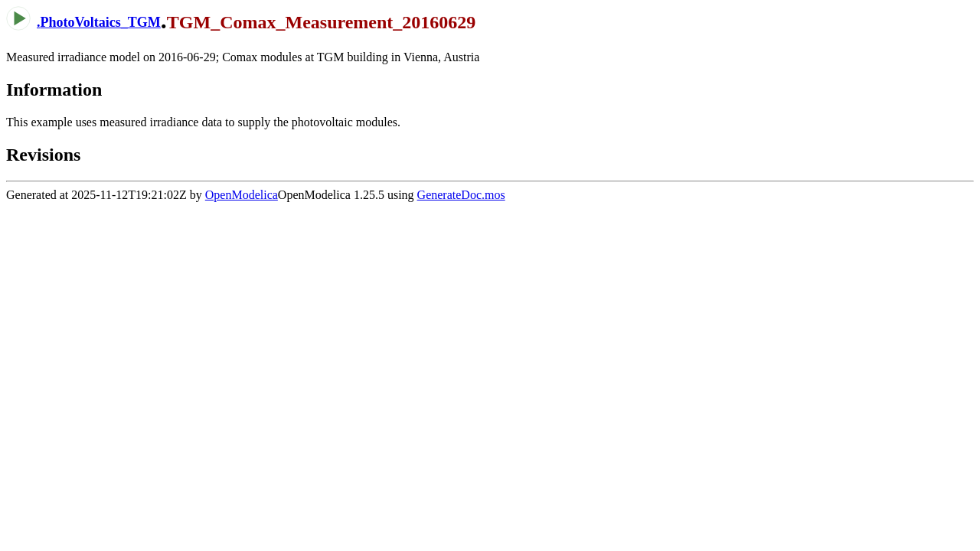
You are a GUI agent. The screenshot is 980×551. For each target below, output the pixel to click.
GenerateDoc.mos (461, 195)
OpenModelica (242, 195)
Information (54, 90)
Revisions (43, 155)
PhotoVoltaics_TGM (101, 22)
